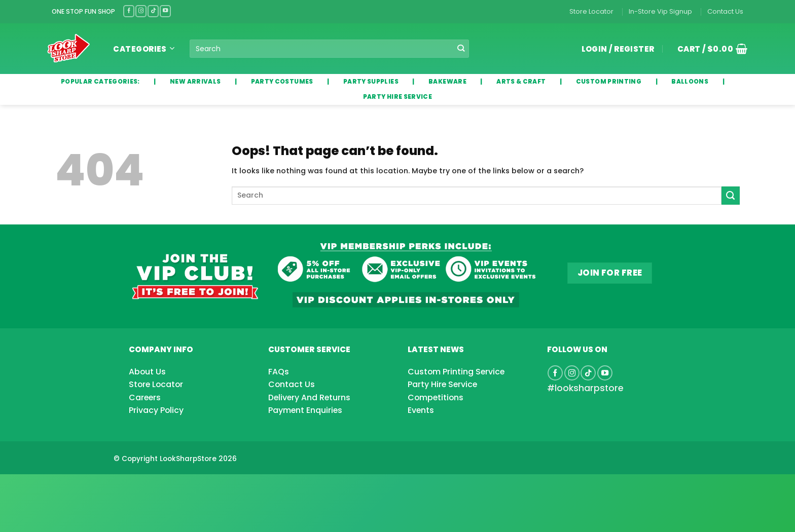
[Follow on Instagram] (141, 11)
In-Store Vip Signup (660, 11)
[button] (709, 49)
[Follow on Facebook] (129, 11)
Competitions (436, 397)
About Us (147, 372)
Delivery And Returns (309, 397)
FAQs (279, 372)
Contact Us (725, 11)
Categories (144, 49)
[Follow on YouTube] (165, 11)
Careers (145, 397)
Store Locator (591, 11)
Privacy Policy (156, 410)
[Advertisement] (81, 487)
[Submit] (461, 49)
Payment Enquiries (305, 410)
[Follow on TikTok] (153, 11)
